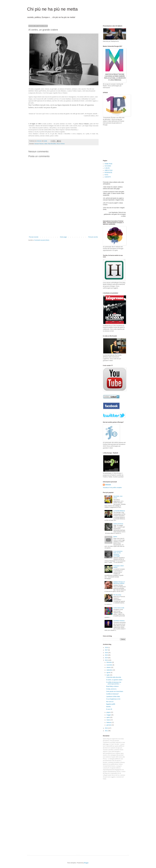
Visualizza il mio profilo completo (112, 488)
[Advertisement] (63, 220)
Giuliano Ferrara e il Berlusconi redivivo (119, 583)
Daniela (108, 707)
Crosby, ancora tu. (111, 689)
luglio (108, 675)
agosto (109, 673)
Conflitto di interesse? (112, 694)
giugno (109, 712)
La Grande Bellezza (119, 511)
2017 (107, 650)
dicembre (109, 662)
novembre (110, 665)
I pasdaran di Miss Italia (113, 697)
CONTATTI (108, 177)
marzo (108, 720)
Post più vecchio (93, 237)
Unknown (108, 485)
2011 (107, 731)
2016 (107, 653)
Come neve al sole (119, 608)
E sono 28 (109, 709)
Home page (63, 237)
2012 (107, 728)
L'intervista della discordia (114, 677)
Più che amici (117, 595)
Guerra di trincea (118, 524)
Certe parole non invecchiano (115, 691)
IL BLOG (107, 168)
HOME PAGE (108, 164)
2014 (107, 658)
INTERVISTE (108, 173)
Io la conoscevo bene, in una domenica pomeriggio (118, 554)
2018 (107, 648)
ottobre (109, 667)
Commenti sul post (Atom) (42, 240)
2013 (107, 660)
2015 (107, 655)
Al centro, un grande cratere (114, 680)
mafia (46, 144)
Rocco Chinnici (61, 144)
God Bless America (119, 621)
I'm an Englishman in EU (113, 699)
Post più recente (34, 237)
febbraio (109, 723)
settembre (110, 670)
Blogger (86, 863)
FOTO (106, 175)
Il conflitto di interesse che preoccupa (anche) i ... (114, 683)
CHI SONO (108, 166)
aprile (108, 717)
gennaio (109, 725)
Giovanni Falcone (39, 144)
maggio (109, 715)
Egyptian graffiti (111, 704)
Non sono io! (110, 702)
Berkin (115, 537)
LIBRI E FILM (108, 170)
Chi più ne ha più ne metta (52, 9)
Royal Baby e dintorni (112, 686)
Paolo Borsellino (52, 144)
